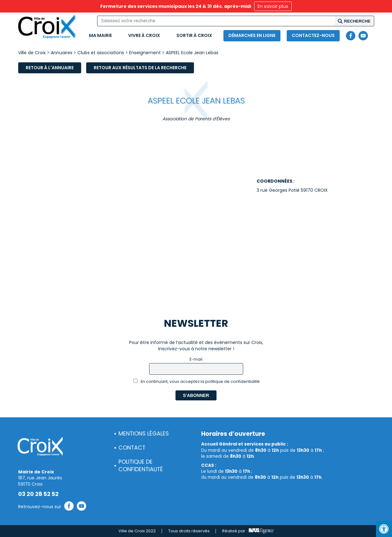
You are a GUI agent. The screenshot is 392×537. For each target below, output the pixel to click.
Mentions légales (144, 434)
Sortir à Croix (194, 35)
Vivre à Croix (144, 35)
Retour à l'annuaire (50, 68)
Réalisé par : (248, 531)
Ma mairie (100, 35)
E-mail (196, 359)
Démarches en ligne (252, 35)
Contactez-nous (313, 35)
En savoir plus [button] (273, 6)
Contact (132, 448)
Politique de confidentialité (141, 466)
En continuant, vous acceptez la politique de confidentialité (197, 381)
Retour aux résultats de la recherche (140, 68)
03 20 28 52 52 (38, 494)
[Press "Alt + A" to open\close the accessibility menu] (384, 529)
